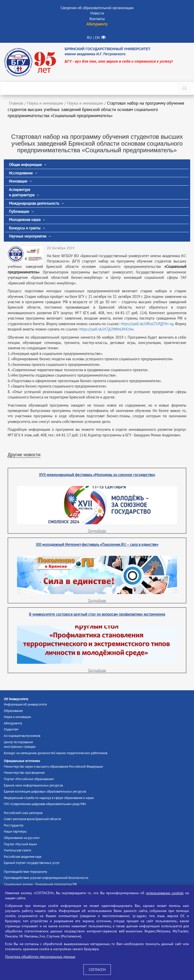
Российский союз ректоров (23, 813)
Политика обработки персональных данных (40, 957)
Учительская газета (17, 850)
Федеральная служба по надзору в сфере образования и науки (49, 798)
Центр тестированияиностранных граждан (20, 744)
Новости (97, 13)
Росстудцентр (14, 825)
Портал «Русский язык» (20, 844)
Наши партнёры (15, 831)
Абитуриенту (13, 723)
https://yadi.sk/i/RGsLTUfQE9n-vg (147, 324)
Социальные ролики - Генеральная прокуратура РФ (40, 884)
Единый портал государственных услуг (32, 863)
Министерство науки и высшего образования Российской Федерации (53, 767)
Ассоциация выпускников (22, 736)
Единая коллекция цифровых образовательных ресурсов (45, 791)
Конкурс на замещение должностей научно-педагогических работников (56, 753)
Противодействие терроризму (25, 872)
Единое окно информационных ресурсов (33, 785)
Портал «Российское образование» (29, 779)
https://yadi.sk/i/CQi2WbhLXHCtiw (106, 329)
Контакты (97, 19)
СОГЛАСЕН (97, 970)
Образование (13, 711)
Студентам (11, 729)
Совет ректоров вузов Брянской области (32, 819)
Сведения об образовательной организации (97, 8)
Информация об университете (25, 704)
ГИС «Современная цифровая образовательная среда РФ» (45, 804)
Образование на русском (22, 838)
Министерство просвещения (24, 773)
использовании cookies (165, 893)
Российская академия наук (23, 857)
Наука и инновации (17, 717)
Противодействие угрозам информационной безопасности (46, 878)
